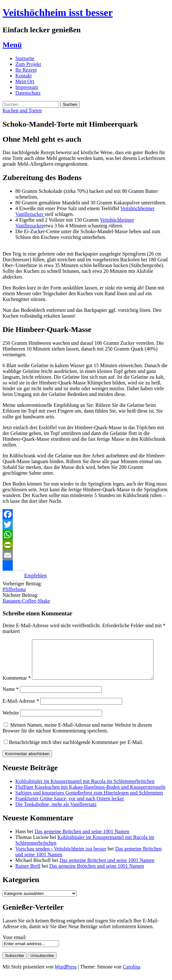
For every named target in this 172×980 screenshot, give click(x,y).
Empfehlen (25, 569)
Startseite (25, 58)
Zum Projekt (28, 64)
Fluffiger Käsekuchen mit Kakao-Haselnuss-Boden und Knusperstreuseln (90, 795)
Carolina (132, 974)
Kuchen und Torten (22, 111)
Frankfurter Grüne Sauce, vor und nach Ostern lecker (70, 806)
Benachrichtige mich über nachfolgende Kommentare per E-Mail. (74, 750)
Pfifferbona (14, 589)
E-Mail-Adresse (21, 709)
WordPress (66, 974)
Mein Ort (25, 81)
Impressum (27, 87)
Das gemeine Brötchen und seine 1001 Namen (82, 839)
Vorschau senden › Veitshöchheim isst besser (61, 856)
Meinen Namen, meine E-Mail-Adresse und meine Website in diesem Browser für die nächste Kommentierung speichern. (77, 735)
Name (11, 697)
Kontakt (24, 76)
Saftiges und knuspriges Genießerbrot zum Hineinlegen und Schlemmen (89, 800)
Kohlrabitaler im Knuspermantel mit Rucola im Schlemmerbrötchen (85, 789)
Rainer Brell (28, 874)
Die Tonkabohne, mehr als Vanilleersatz (56, 812)
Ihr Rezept (26, 70)
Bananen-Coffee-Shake (26, 601)
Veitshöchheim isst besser (58, 12)
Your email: (15, 945)
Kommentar (17, 686)
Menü (12, 45)
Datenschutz (28, 93)
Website (11, 720)
